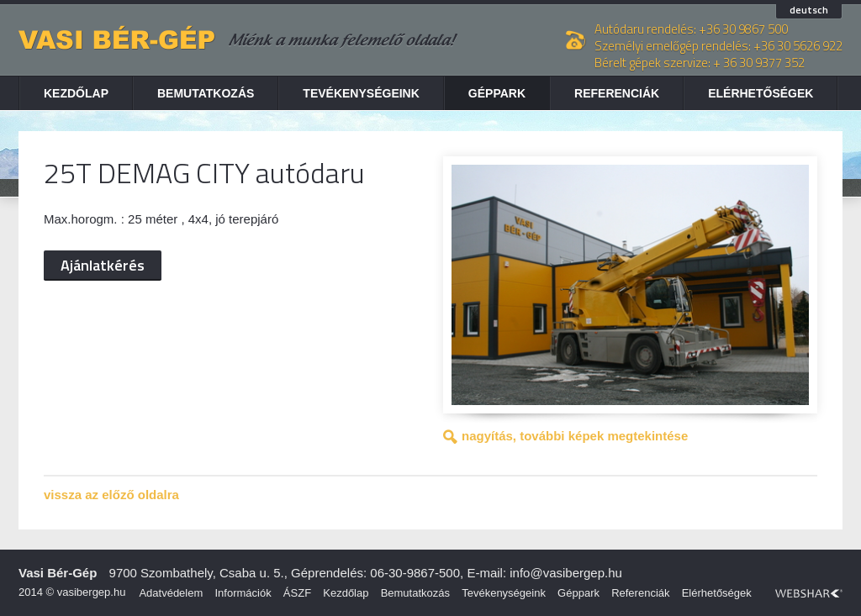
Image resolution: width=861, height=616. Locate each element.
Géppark (497, 93)
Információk (243, 593)
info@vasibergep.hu (566, 573)
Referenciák (617, 93)
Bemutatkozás (206, 93)
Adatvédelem (171, 593)
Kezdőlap (76, 93)
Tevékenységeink (361, 93)
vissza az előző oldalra (111, 495)
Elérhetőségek (761, 93)
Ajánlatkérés (103, 265)
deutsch (809, 11)
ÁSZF (297, 593)
